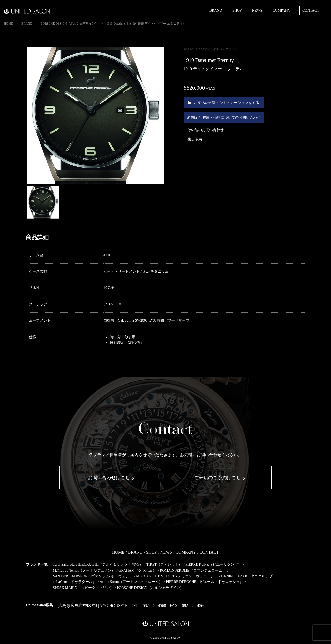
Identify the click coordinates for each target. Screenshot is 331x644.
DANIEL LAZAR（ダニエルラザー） (251, 576)
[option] (96, 116)
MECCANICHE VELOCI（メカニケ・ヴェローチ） (177, 576)
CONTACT (311, 10)
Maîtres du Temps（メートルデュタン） (84, 570)
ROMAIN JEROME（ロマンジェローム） (193, 570)
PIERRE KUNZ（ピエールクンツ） (213, 565)
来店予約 (195, 139)
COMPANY (281, 10)
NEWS (257, 10)
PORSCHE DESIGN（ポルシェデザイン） (150, 588)
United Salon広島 (39, 605)
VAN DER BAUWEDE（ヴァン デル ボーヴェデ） (93, 576)
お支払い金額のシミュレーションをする (224, 103)
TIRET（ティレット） (164, 565)
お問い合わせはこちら (111, 478)
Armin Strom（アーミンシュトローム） (131, 582)
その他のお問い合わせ (206, 130)
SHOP (237, 10)
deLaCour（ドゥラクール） (74, 582)
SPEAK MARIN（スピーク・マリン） (83, 588)
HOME (118, 552)
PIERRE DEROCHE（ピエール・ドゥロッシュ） (205, 582)
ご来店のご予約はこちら (220, 478)
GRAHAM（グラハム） (137, 570)
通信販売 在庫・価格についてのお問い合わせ (224, 117)
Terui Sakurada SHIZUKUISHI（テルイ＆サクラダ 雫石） (98, 565)
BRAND (216, 10)
